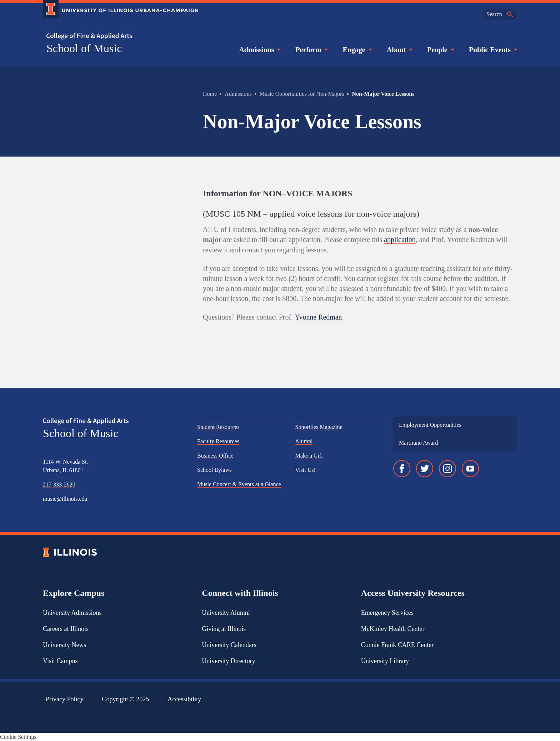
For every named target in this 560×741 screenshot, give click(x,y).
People (440, 50)
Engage (357, 50)
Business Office (215, 455)
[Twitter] (425, 468)
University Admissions (72, 612)
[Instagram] (447, 468)
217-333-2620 (59, 484)
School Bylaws (214, 470)
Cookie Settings (18, 737)
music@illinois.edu (65, 498)
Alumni (304, 441)
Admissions (259, 50)
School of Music (84, 48)
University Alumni (226, 612)
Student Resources (218, 427)
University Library (385, 661)
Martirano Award (418, 442)
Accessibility (184, 699)
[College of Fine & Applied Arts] (118, 36)
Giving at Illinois (224, 628)
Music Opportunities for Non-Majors (302, 94)
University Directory (228, 661)
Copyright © (126, 699)
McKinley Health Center (393, 628)
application (400, 239)
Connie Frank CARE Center (397, 644)
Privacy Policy (65, 699)
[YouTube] (470, 468)
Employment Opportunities (430, 424)
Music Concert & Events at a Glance (239, 484)
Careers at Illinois (66, 628)
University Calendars (229, 644)
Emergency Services (387, 612)
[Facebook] (402, 468)
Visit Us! (306, 470)
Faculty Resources (218, 441)
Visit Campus (60, 661)
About (399, 50)
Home (210, 94)
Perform (311, 50)
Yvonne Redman (318, 317)
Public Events (493, 50)
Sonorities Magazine (319, 427)
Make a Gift (309, 455)
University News (64, 644)
